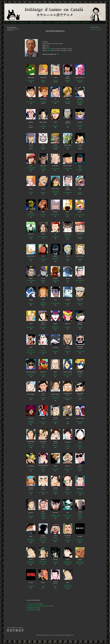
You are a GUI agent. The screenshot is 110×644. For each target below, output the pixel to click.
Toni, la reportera (31, 102)
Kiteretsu (80, 147)
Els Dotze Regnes (43, 237)
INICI (7, 22)
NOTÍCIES (14, 22)
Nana (68, 126)
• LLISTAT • (48, 22)
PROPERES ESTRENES (36, 22)
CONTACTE (85, 22)
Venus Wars (31, 586)
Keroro (68, 280)
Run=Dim (55, 562)
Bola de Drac (31, 375)
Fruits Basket (31, 516)
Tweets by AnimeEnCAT (96, 29)
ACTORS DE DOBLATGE (61, 22)
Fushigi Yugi (43, 102)
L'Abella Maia (43, 259)
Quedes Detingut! (55, 102)
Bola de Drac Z (80, 80)
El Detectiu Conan (68, 398)
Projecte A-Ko (68, 469)
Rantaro (31, 126)
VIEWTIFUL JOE (32, 610)
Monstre (55, 375)
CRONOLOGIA (23, 22)
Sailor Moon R (80, 422)
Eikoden (31, 423)
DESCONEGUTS (75, 22)
